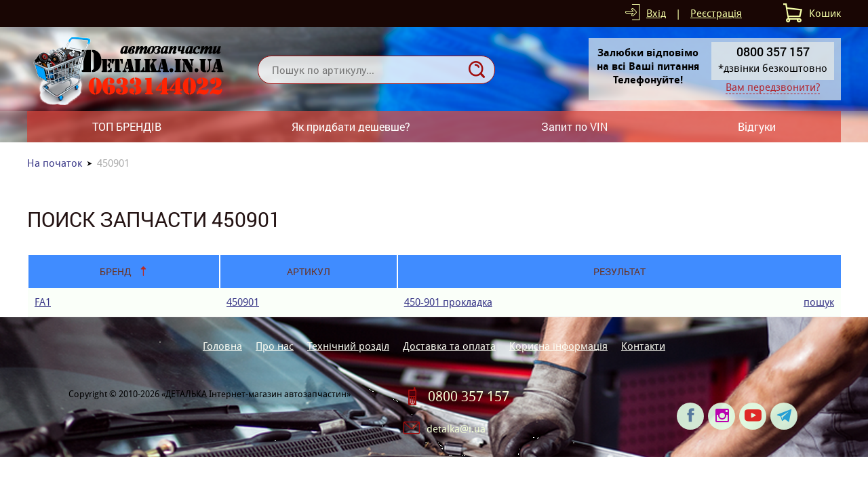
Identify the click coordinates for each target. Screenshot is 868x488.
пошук (819, 302)
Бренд (116, 271)
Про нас (275, 346)
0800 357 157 (469, 396)
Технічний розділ (348, 346)
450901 (243, 302)
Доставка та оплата (449, 346)
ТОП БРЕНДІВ (127, 126)
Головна (222, 346)
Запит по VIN (574, 126)
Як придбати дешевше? (351, 126)
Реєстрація (716, 13)
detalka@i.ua (456, 429)
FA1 (43, 302)
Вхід (656, 13)
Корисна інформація (558, 346)
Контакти (643, 346)
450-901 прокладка (448, 302)
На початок (55, 163)
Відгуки (757, 126)
